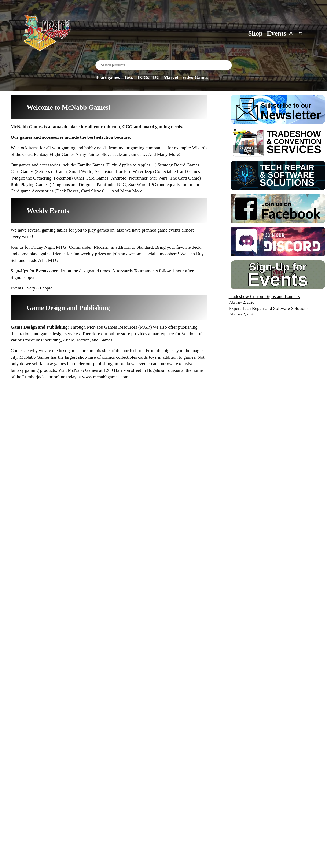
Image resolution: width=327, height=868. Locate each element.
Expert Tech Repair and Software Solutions (269, 308)
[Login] (291, 33)
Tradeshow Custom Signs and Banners (264, 296)
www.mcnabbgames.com (105, 377)
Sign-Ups (19, 271)
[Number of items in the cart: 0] (300, 33)
